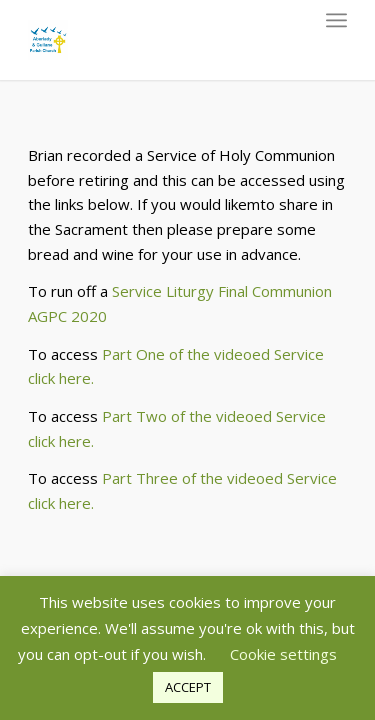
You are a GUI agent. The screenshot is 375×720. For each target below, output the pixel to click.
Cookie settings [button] (283, 654)
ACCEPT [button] (188, 687)
